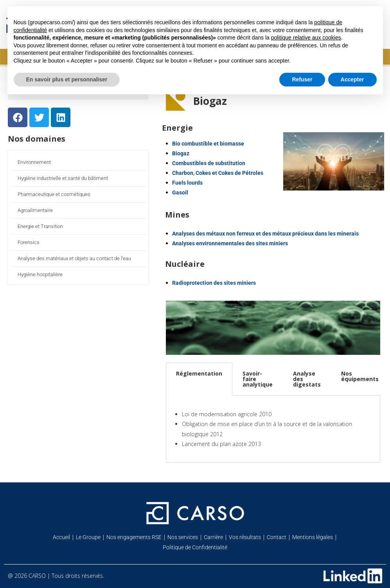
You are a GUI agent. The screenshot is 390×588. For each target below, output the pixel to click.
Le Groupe (88, 537)
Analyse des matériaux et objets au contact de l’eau (74, 258)
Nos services (183, 537)
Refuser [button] (302, 79)
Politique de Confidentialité (195, 547)
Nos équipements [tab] (360, 376)
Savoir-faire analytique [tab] (258, 379)
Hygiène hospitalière (40, 274)
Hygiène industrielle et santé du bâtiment (63, 178)
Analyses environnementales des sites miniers (230, 243)
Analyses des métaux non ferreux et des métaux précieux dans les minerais (265, 234)
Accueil (61, 537)
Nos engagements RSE (134, 537)
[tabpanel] (273, 429)
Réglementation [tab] (199, 373)
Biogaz (181, 153)
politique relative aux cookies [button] (306, 38)
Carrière (213, 537)
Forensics (29, 242)
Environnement (34, 162)
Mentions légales (313, 537)
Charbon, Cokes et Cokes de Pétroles (218, 173)
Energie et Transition (40, 226)
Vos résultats (245, 537)
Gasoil (180, 192)
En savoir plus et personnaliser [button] (67, 79)
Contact (277, 537)
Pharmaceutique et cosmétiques (54, 194)
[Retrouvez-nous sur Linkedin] (353, 576)
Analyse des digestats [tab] (307, 379)
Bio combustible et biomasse (208, 144)
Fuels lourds (187, 183)
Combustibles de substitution (209, 163)
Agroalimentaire (35, 210)
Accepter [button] (352, 79)
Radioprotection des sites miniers (214, 283)
